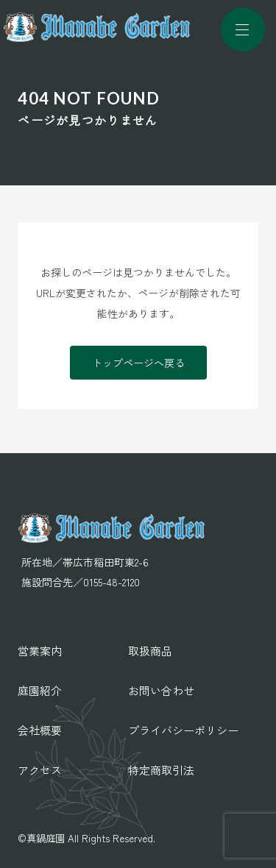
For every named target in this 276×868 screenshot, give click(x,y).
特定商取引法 (161, 770)
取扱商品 (150, 651)
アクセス (40, 770)
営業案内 (40, 651)
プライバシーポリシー (183, 730)
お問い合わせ (161, 690)
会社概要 (40, 730)
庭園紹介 (40, 690)
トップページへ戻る (138, 363)
